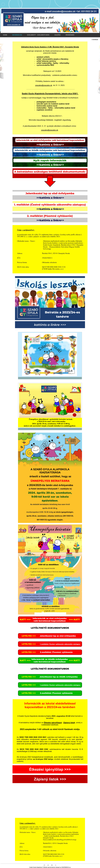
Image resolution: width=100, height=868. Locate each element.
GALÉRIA (58, 35)
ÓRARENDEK (70, 35)
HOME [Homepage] (5, 35)
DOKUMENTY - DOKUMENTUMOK (38, 35)
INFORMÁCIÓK (17, 35)
